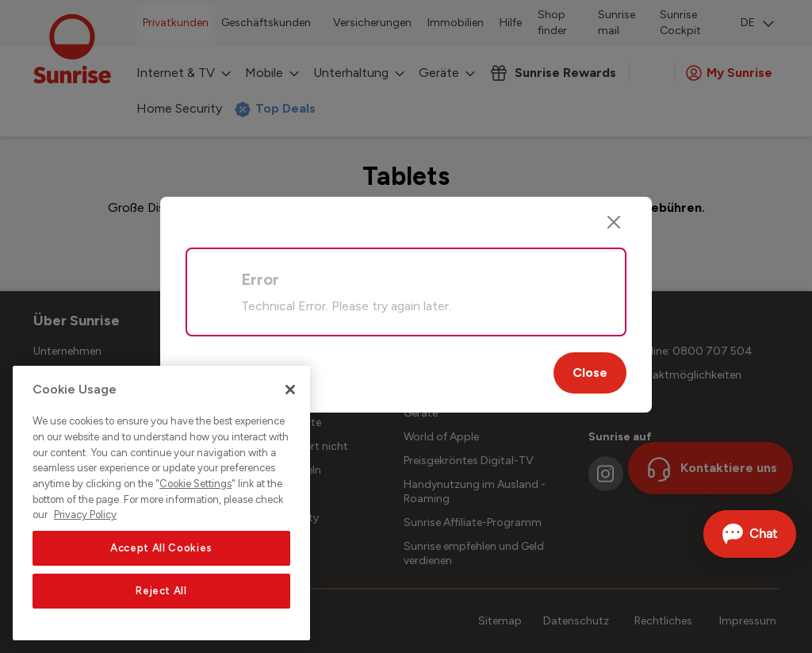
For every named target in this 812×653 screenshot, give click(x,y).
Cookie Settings (195, 484)
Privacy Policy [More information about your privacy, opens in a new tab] (85, 515)
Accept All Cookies (161, 548)
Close (590, 373)
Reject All (161, 591)
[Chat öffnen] (750, 534)
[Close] (614, 222)
